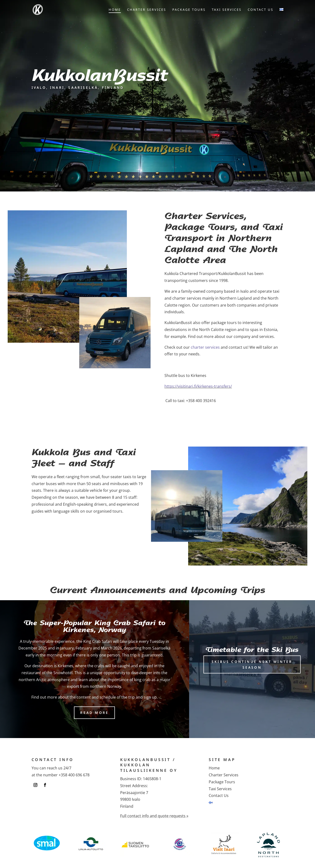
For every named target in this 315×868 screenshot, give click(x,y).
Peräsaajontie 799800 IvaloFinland (134, 800)
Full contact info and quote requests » (154, 816)
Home (115, 10)
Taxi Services (227, 10)
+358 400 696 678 (74, 775)
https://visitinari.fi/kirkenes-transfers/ (198, 386)
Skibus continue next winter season (252, 664)
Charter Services (147, 10)
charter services (205, 347)
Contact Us (261, 10)
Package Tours (189, 10)
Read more (94, 713)
